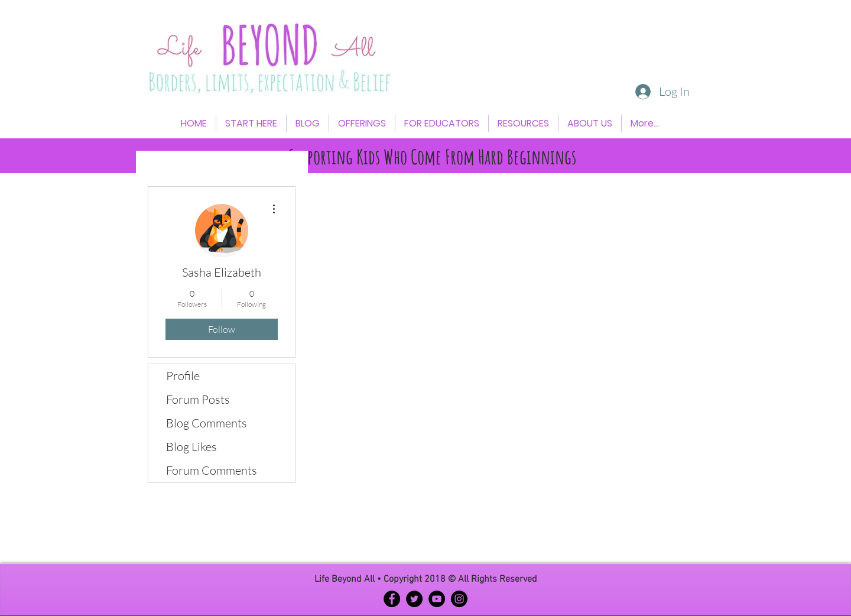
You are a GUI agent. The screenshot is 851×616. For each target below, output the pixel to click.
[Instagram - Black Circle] (459, 599)
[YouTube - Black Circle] (437, 599)
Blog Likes (191, 447)
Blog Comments (207, 423)
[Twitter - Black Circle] (414, 599)
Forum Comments (212, 470)
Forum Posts (198, 399)
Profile (183, 376)
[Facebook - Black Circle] (392, 599)
